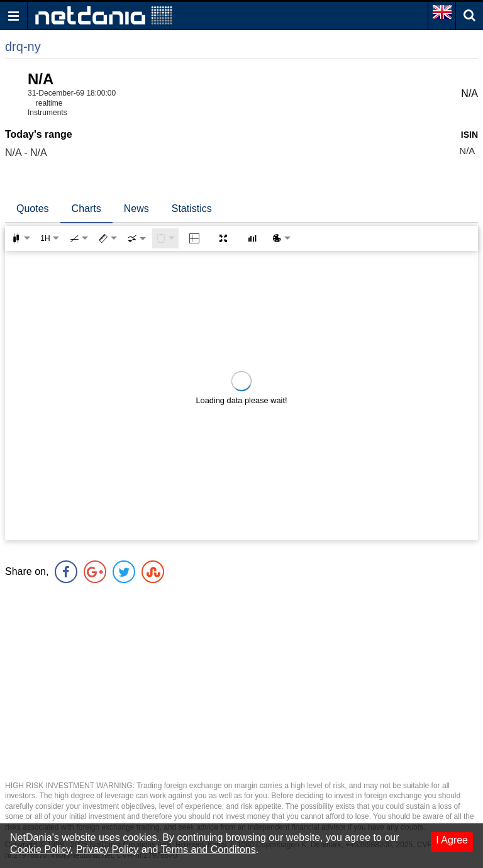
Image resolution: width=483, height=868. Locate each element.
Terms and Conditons (208, 849)
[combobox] (136, 238)
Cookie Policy (40, 849)
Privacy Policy (108, 849)
